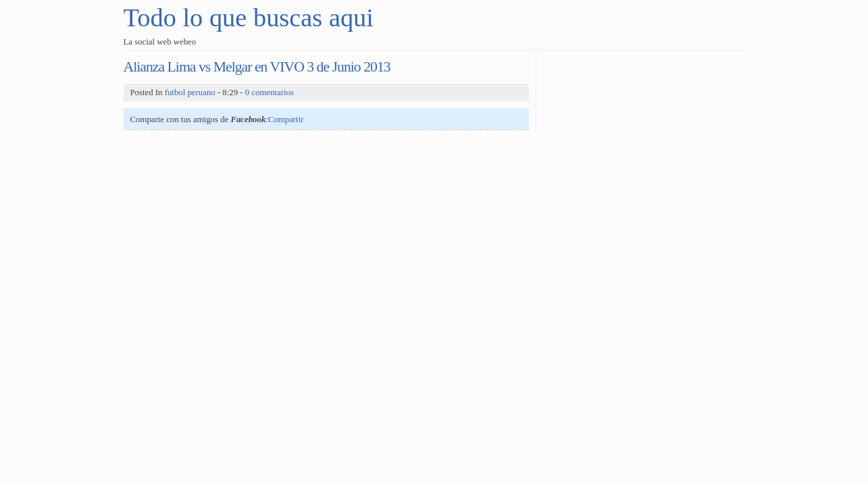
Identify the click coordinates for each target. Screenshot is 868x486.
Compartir (286, 119)
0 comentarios (270, 92)
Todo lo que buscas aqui (249, 18)
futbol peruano (190, 92)
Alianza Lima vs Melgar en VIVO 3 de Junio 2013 (257, 67)
